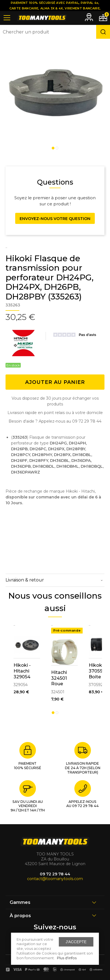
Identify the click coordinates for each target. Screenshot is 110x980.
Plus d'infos (67, 958)
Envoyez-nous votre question (55, 219)
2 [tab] (57, 148)
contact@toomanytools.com (55, 879)
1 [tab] (53, 148)
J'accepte (76, 942)
